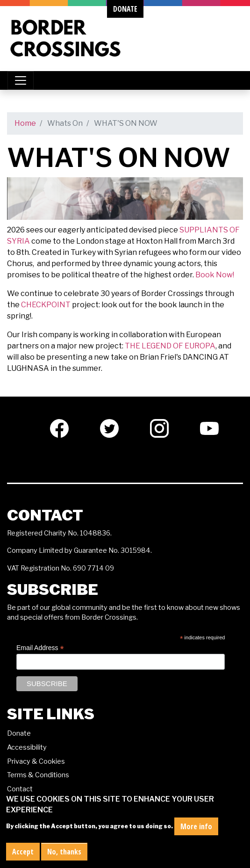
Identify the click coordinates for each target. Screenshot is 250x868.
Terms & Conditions (38, 775)
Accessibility (27, 747)
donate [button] (125, 9)
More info (196, 827)
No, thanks (64, 853)
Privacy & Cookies (36, 761)
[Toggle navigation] (21, 80)
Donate (19, 733)
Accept (23, 853)
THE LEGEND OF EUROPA (170, 346)
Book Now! (215, 275)
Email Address (40, 648)
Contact (20, 789)
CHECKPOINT (46, 305)
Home (25, 123)
